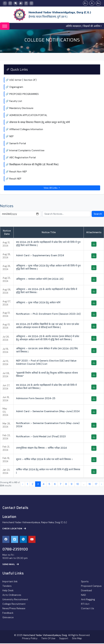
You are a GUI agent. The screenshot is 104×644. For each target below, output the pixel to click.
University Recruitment (15, 600)
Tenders (7, 587)
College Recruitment (14, 605)
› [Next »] (102, 485)
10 (78, 485)
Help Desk (8, 591)
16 (90, 485)
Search (98, 214)
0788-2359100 (15, 550)
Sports (85, 582)
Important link (10, 582)
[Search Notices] (66, 215)
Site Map (77, 639)
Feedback (8, 614)
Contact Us (88, 609)
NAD (83, 596)
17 (96, 485)
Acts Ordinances (12, 596)
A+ (98, 3)
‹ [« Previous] (23, 485)
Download (86, 591)
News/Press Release (14, 609)
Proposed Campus (91, 587)
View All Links (52, 188)
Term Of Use (48, 639)
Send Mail (11, 565)
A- (85, 3)
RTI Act (85, 605)
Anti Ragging (88, 600)
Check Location (14, 529)
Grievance (8, 618)
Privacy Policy (30, 639)
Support (64, 639)
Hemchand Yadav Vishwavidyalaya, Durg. (45, 636)
